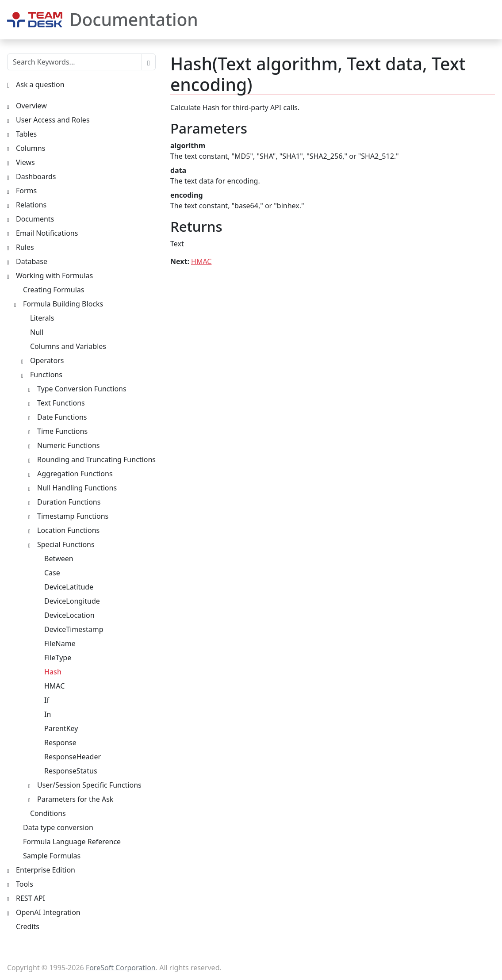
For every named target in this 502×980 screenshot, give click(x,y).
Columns (31, 148)
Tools (25, 884)
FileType (58, 658)
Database (32, 261)
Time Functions (62, 431)
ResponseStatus (71, 771)
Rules (25, 247)
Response (60, 743)
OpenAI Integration (48, 912)
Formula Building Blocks (63, 304)
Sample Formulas (52, 856)
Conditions (48, 813)
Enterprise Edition (46, 870)
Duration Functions (69, 502)
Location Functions (68, 530)
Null (37, 332)
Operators (47, 360)
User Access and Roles (53, 120)
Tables (26, 134)
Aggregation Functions (75, 474)
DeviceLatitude (69, 587)
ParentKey (61, 728)
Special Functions (66, 544)
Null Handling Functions (77, 488)
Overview (31, 106)
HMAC (201, 261)
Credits (28, 926)
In (48, 714)
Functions (46, 375)
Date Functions (62, 417)
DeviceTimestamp (74, 629)
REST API (31, 898)
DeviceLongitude (72, 601)
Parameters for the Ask (75, 799)
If (47, 700)
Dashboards (36, 176)
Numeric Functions (69, 445)
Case (52, 573)
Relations (31, 205)
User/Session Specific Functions (89, 785)
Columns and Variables (68, 346)
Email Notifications (47, 233)
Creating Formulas (54, 290)
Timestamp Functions (73, 516)
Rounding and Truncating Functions (96, 459)
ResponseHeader (73, 757)
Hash (53, 672)
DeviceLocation (69, 615)
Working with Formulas (54, 276)
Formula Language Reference (72, 842)
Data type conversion (58, 827)
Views (25, 162)
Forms (26, 191)
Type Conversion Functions (82, 389)
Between (59, 559)
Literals (42, 318)
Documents (35, 219)
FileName (60, 643)
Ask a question (40, 84)
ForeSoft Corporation (121, 968)
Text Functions (61, 403)
